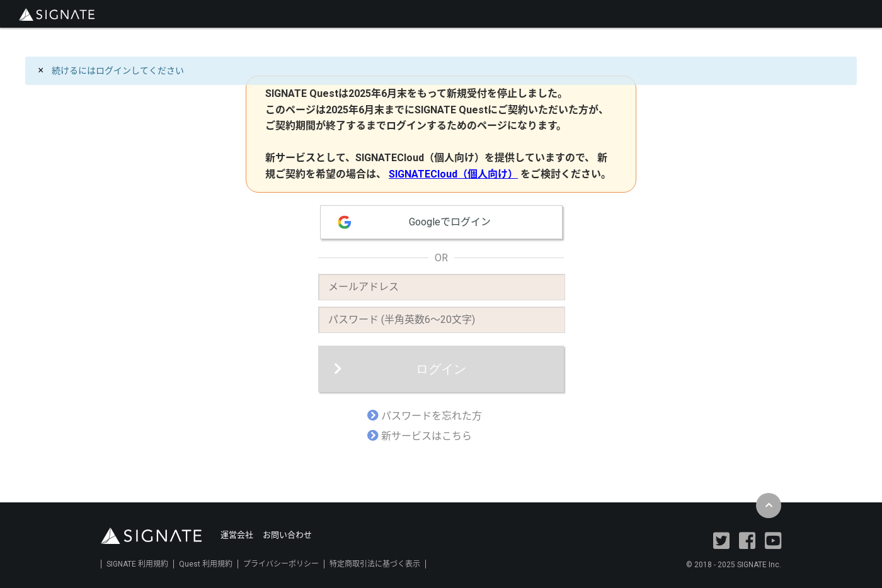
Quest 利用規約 (206, 564)
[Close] (41, 71)
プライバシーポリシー (281, 564)
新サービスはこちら (427, 436)
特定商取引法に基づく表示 (375, 564)
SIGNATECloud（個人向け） (453, 174)
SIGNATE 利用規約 (137, 564)
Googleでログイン (450, 222)
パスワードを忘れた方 (432, 416)
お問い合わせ (287, 535)
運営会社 (237, 535)
